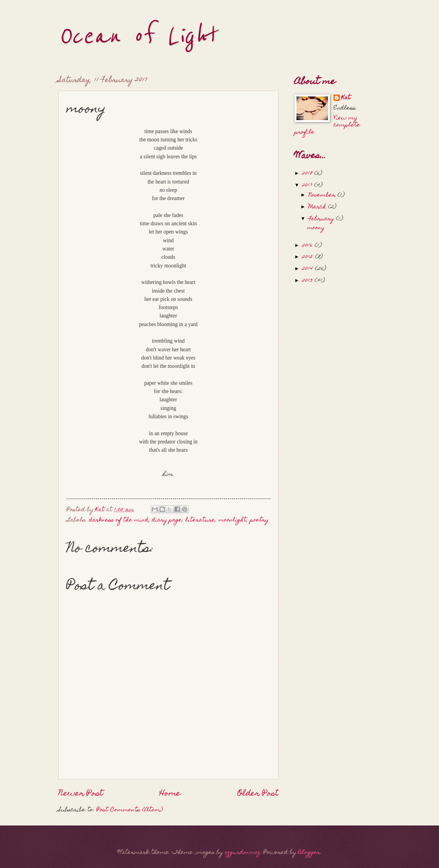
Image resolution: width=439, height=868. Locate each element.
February (322, 219)
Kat (346, 98)
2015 (308, 257)
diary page (167, 520)
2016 (308, 246)
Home (170, 794)
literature (200, 520)
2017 (308, 185)
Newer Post (81, 794)
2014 (308, 269)
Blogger (309, 853)
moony (316, 228)
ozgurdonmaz (243, 853)
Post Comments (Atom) (130, 810)
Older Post (258, 794)
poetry (259, 520)
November (323, 195)
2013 (308, 281)
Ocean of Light (137, 36)
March (318, 207)
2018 (308, 174)
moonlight (232, 520)
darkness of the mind (119, 520)
